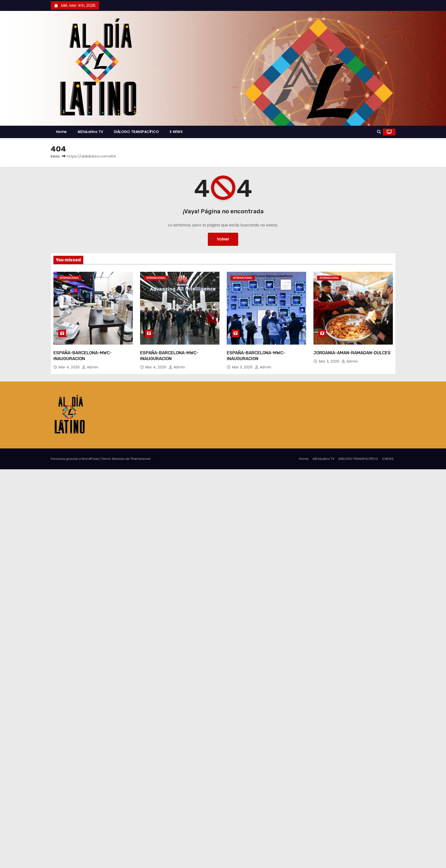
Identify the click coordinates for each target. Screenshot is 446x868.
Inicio (55, 156)
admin (90, 367)
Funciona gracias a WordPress (75, 459)
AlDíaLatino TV (90, 132)
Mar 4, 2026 (70, 367)
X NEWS (176, 132)
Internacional (69, 278)
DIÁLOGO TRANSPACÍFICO (136, 132)
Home (61, 132)
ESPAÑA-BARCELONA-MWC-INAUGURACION (83, 356)
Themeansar (141, 459)
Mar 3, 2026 (243, 367)
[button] (379, 132)
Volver (223, 239)
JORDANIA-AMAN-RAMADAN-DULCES (352, 353)
